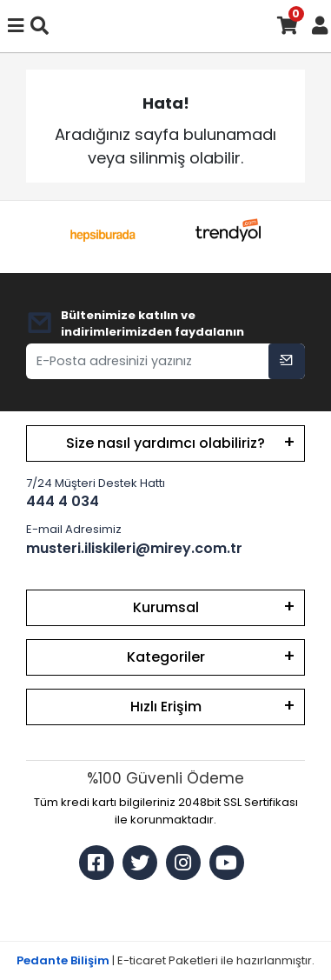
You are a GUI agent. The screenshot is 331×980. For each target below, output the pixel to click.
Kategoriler (166, 657)
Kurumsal (166, 607)
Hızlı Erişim (166, 707)
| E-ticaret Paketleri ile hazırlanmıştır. (165, 960)
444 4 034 (63, 501)
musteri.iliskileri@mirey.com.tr (134, 548)
